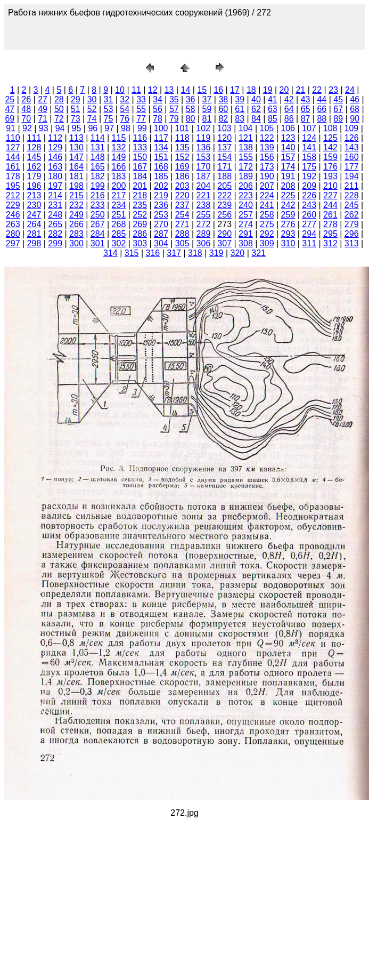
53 (109, 109)
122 (267, 138)
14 (186, 90)
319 (216, 253)
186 (182, 176)
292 (267, 234)
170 (204, 167)
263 (13, 224)
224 (267, 195)
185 (161, 176)
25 (10, 99)
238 (204, 205)
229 (13, 205)
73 (76, 119)
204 (204, 186)
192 (309, 176)
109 (352, 128)
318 (195, 253)
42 (289, 99)
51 (76, 109)
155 (246, 157)
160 (352, 157)
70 (26, 119)
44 (322, 99)
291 (246, 234)
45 (338, 99)
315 (132, 253)
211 (352, 186)
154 (224, 157)
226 (309, 195)
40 (256, 99)
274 (246, 224)
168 (161, 167)
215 (76, 195)
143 (352, 147)
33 (141, 99)
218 (140, 195)
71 (43, 119)
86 (289, 119)
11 (136, 90)
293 (288, 234)
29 (76, 99)
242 (288, 205)
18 (251, 90)
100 (161, 128)
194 (352, 176)
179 (34, 176)
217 (119, 195)
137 (224, 147)
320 (238, 253)
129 (55, 147)
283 (76, 234)
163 (55, 167)
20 (284, 90)
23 (333, 90)
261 (330, 215)
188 (224, 176)
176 (330, 167)
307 (224, 243)
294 (309, 234)
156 (267, 157)
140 (288, 147)
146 (55, 157)
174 (288, 167)
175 (309, 167)
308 (246, 243)
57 (174, 109)
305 (182, 243)
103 (224, 128)
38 (223, 99)
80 (191, 119)
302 (119, 243)
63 (273, 109)
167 (140, 167)
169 (182, 167)
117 (161, 138)
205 (224, 186)
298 (34, 243)
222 (224, 195)
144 (13, 157)
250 (98, 215)
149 (119, 157)
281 (34, 234)
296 (352, 234)
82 (223, 119)
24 (350, 90)
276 (288, 224)
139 (267, 147)
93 (44, 128)
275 (267, 224)
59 (207, 109)
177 (352, 167)
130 (76, 147)
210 (330, 186)
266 (76, 224)
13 (169, 90)
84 (256, 119)
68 (355, 109)
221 (204, 195)
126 (352, 138)
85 (273, 119)
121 (246, 138)
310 (288, 243)
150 (140, 157)
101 (182, 128)
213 (34, 195)
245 (352, 205)
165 (98, 167)
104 (246, 128)
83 (240, 119)
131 (98, 147)
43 (306, 99)
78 (158, 119)
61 (240, 109)
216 (98, 195)
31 (109, 99)
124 (309, 138)
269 (140, 224)
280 (13, 234)
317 (174, 253)
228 (352, 195)
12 (153, 90)
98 (126, 128)
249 (76, 215)
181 (76, 176)
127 (13, 147)
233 (98, 205)
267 (98, 224)
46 (355, 99)
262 (352, 215)
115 (119, 138)
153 (204, 157)
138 (246, 147)
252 (140, 215)
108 (330, 128)
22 (317, 90)
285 (119, 234)
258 (267, 215)
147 (76, 157)
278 (330, 224)
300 (76, 243)
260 (309, 215)
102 (203, 128)
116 (140, 138)
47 (10, 109)
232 (76, 205)
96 (93, 128)
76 (125, 119)
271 (182, 224)
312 (330, 243)
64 (289, 109)
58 (191, 109)
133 (140, 147)
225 (288, 195)
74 (92, 119)
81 (207, 119)
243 (309, 205)
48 (26, 109)
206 (246, 186)
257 (246, 215)
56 (158, 109)
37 (207, 99)
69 (10, 119)
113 (76, 138)
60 (223, 109)
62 (256, 109)
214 (55, 195)
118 (182, 138)
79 (174, 119)
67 (338, 109)
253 (161, 215)
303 (140, 243)
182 (98, 176)
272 (204, 224)
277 (309, 224)
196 (34, 186)
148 (98, 157)
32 (125, 99)
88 (322, 119)
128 (34, 147)
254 (182, 215)
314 (110, 253)
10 (120, 90)
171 (224, 167)
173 (267, 167)
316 (153, 253)
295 (330, 234)
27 (43, 99)
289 (204, 234)
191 (288, 176)
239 (224, 205)
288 (182, 234)
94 (60, 128)
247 (34, 215)
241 (267, 205)
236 (161, 205)
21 (300, 90)
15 (202, 90)
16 (218, 90)
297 (13, 243)
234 (119, 205)
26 (26, 99)
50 (59, 109)
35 (174, 99)
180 (55, 176)
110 (13, 138)
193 (330, 176)
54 (125, 109)
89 (338, 119)
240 (246, 205)
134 (161, 147)
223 (246, 195)
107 (309, 128)
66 (322, 109)
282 (55, 234)
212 (13, 195)
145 (34, 157)
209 (309, 186)
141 (309, 147)
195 (13, 186)
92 (27, 128)
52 (92, 109)
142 (330, 147)
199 (98, 186)
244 (330, 205)
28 (59, 99)
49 (43, 109)
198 (76, 186)
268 (119, 224)
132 (119, 147)
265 (55, 224)
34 (158, 99)
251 (119, 215)
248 (55, 215)
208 (288, 186)
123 (288, 138)
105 (267, 128)
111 (34, 138)
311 (309, 243)
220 (182, 195)
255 (204, 215)
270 (161, 224)
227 (330, 195)
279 (352, 224)
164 (76, 167)
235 (140, 205)
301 (98, 243)
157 (288, 157)
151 (161, 157)
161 (13, 167)
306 (204, 243)
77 (141, 119)
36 (191, 99)
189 (246, 176)
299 (55, 243)
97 (109, 128)
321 (259, 253)
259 (288, 215)
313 (352, 243)
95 (77, 128)
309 (267, 243)
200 (119, 186)
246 (13, 215)
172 (246, 167)
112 (55, 138)
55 (141, 109)
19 (268, 90)
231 (55, 205)
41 (273, 99)
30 (92, 99)
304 (161, 243)
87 (306, 119)
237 (182, 205)
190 (267, 176)
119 (204, 138)
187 (204, 176)
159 (330, 157)
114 (98, 138)
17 (235, 90)
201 (140, 186)
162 (34, 167)
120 (224, 138)
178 (13, 176)
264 (34, 224)
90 (355, 119)
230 (34, 205)
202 (161, 186)
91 (11, 128)
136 (204, 147)
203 (182, 186)
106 (288, 128)
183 (119, 176)
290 (224, 234)
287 (161, 234)
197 (55, 186)
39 (240, 99)
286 (140, 234)
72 (59, 119)
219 (161, 195)
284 (98, 234)
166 (119, 167)
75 (109, 119)
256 (224, 215)
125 (330, 138)
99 (142, 128)
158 (309, 157)
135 (182, 147)
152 (182, 157)
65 (306, 109)
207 (267, 186)
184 (140, 176)
